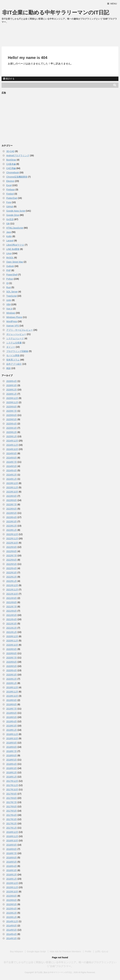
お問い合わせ (102, 951)
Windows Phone (14, 317)
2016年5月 (12, 862)
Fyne (9, 202)
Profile (88, 951)
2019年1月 (12, 730)
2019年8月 (12, 704)
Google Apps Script (16, 211)
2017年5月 (12, 811)
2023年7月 (12, 504)
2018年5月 (12, 760)
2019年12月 (12, 687)
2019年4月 (12, 721)
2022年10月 (12, 543)
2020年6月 (12, 662)
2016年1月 (12, 879)
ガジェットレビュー (16, 334)
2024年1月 (12, 479)
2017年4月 (12, 815)
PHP (9, 270)
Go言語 (10, 219)
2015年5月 (12, 904)
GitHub (10, 207)
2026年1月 (12, 394)
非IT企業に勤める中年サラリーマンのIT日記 (56, 12)
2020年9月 (12, 649)
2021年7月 (12, 607)
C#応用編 (11, 168)
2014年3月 (12, 938)
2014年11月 (12, 921)
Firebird (10, 194)
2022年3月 (12, 573)
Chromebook (13, 173)
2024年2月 (12, 475)
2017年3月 (12, 819)
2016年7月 (12, 853)
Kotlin (9, 236)
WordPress (12, 321)
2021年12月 (12, 585)
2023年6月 (12, 509)
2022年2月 (12, 577)
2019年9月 (12, 700)
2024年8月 (12, 458)
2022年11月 (12, 539)
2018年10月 (12, 738)
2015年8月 (12, 896)
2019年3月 (12, 726)
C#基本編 (11, 164)
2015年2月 (12, 913)
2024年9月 (12, 453)
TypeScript (11, 296)
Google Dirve (13, 215)
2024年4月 (12, 470)
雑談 (8, 368)
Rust (9, 287)
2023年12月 (12, 483)
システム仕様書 (14, 343)
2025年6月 (12, 415)
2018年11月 (12, 734)
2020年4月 (12, 670)
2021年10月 (12, 594)
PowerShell (12, 275)
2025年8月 (12, 407)
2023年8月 (12, 500)
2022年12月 (12, 534)
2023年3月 (12, 522)
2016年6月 (12, 858)
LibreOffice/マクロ (15, 245)
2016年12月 (12, 832)
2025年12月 (12, 398)
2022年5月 (12, 564)
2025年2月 (12, 432)
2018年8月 (12, 747)
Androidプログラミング (18, 156)
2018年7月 (12, 751)
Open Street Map (15, 262)
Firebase (11, 190)
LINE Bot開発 (13, 249)
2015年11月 (12, 887)
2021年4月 (12, 619)
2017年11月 (12, 785)
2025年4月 (12, 424)
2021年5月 (12, 615)
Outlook (10, 266)
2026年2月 (12, 390)
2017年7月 (12, 802)
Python (10, 279)
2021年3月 (12, 624)
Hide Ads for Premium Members (65, 951)
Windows (11, 313)
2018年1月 (12, 777)
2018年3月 (12, 768)
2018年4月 (12, 764)
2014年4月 (12, 934)
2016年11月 (12, 836)
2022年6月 (12, 560)
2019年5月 (12, 717)
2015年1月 (12, 917)
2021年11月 (12, 590)
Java (9, 232)
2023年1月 (12, 530)
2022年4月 (12, 568)
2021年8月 (12, 602)
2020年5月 (12, 666)
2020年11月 (12, 641)
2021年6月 (12, 611)
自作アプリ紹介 (14, 364)
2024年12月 (12, 441)
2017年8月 (12, 798)
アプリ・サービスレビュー (20, 330)
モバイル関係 (13, 355)
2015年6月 (12, 900)
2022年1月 (12, 581)
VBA (8, 304)
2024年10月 (12, 449)
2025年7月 (12, 411)
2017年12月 (12, 781)
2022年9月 (12, 547)
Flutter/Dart (12, 198)
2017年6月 (12, 807)
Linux (9, 253)
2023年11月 (12, 487)
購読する (9, 79)
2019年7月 (12, 709)
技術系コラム (13, 360)
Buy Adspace (17, 951)
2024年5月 (12, 466)
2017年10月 (12, 790)
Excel (9, 185)
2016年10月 (12, 841)
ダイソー (11, 347)
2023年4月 (12, 517)
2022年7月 (12, 556)
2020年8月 (12, 653)
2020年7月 (12, 658)
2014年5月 (12, 930)
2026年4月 (12, 381)
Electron (10, 181)
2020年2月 (12, 679)
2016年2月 (12, 875)
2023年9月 (12, 496)
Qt (7, 283)
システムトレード (15, 338)
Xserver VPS (13, 326)
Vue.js (9, 309)
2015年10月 (12, 892)
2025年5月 (12, 419)
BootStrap (11, 160)
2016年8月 (12, 849)
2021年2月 (12, 628)
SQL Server (12, 292)
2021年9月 (12, 598)
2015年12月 (12, 883)
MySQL (10, 258)
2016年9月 (12, 845)
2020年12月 (12, 636)
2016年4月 (12, 866)
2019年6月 (12, 713)
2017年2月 (12, 824)
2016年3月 (12, 870)
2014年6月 (12, 926)
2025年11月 (12, 402)
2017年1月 (12, 828)
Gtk (8, 224)
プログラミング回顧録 (17, 351)
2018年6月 (12, 755)
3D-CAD (10, 151)
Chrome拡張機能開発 (17, 177)
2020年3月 (12, 675)
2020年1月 (12, 683)
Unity (9, 300)
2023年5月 (12, 513)
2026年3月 (12, 385)
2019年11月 (12, 692)
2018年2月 (12, 772)
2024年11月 (12, 445)
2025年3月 (12, 428)
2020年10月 (12, 645)
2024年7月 (12, 462)
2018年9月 (12, 743)
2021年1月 (12, 632)
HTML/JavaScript (15, 228)
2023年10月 (12, 492)
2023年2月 (12, 526)
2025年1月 (12, 436)
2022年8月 (12, 551)
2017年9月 (12, 794)
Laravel (10, 241)
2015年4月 (12, 909)
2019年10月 (12, 696)
